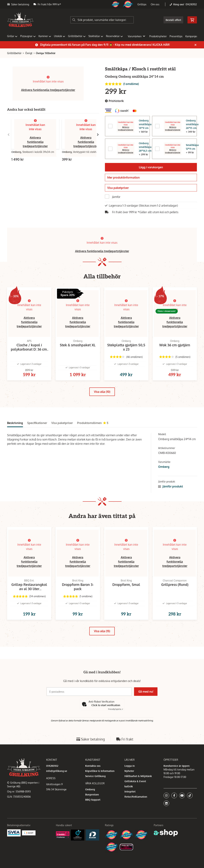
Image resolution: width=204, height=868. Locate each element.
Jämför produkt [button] (171, 493)
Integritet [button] (130, 791)
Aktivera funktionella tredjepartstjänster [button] (48, 90)
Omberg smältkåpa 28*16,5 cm (145, 147)
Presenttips (176, 36)
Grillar (12, 36)
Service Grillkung (95, 776)
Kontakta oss (93, 766)
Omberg (164, 473)
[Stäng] (195, 45)
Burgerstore (92, 794)
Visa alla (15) (102, 643)
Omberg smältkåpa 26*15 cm (192, 124)
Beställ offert (173, 20)
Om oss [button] (155, 4)
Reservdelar (114, 36)
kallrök (129, 786)
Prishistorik (114, 101)
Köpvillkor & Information (100, 771)
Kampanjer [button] (193, 36)
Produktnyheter (158, 36)
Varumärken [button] (136, 36)
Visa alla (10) (102, 398)
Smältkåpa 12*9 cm (192, 147)
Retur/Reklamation (136, 797)
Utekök (60, 36)
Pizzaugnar (28, 36)
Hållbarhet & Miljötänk (138, 776)
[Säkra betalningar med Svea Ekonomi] (14, 833)
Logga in (130, 766)
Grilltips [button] (142, 4)
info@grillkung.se (57, 771)
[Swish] (29, 833)
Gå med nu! (146, 692)
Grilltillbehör (77, 36)
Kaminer (45, 36)
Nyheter (129, 771)
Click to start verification (106, 705)
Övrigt (29, 53)
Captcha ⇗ (116, 709)
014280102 (191, 4)
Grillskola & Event (135, 781)
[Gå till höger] (98, 135)
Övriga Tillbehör (46, 53)
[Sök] (102, 20)
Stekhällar (96, 36)
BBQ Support (93, 800)
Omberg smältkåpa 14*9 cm (145, 124)
